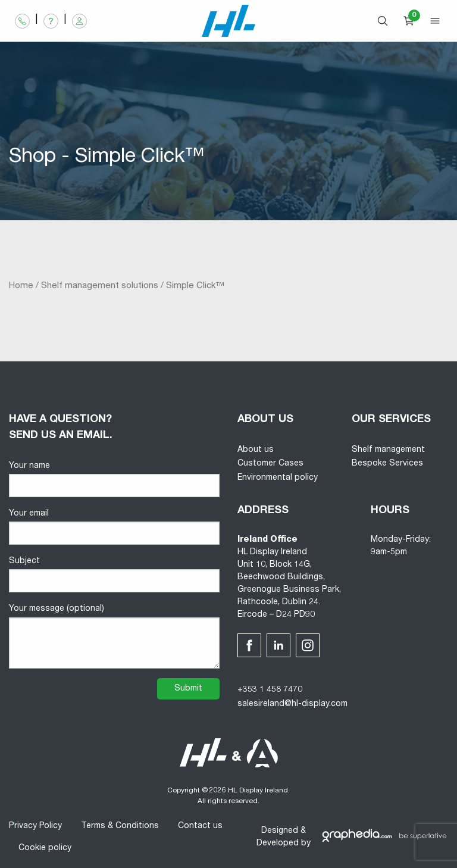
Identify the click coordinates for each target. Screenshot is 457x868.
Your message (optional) (114, 636)
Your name (114, 480)
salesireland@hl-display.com (292, 704)
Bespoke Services (387, 464)
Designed (280, 831)
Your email (114, 527)
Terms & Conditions (120, 826)
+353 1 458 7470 (270, 690)
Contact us (200, 826)
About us (256, 450)
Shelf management (388, 450)
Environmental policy (278, 478)
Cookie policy (45, 848)
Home (21, 286)
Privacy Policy (35, 826)
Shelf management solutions (100, 286)
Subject (114, 575)
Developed (278, 844)
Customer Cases (270, 464)
